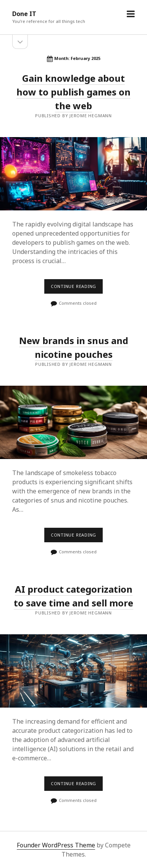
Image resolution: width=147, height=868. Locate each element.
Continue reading (76, 289)
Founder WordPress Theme (56, 845)
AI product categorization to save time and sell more (73, 671)
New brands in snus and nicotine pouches (73, 423)
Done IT (24, 14)
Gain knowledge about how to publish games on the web (73, 92)
